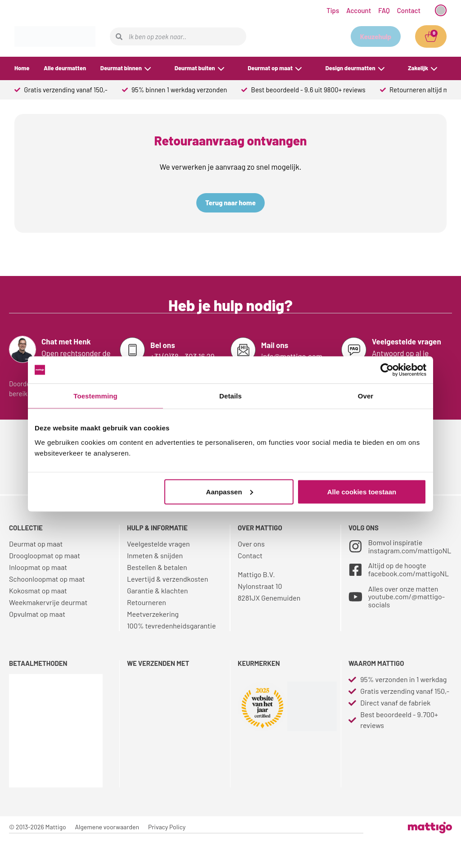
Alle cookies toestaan (362, 491)
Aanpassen (230, 491)
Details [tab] (230, 396)
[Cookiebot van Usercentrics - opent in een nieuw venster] (387, 370)
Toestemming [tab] (95, 396)
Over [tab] (366, 396)
